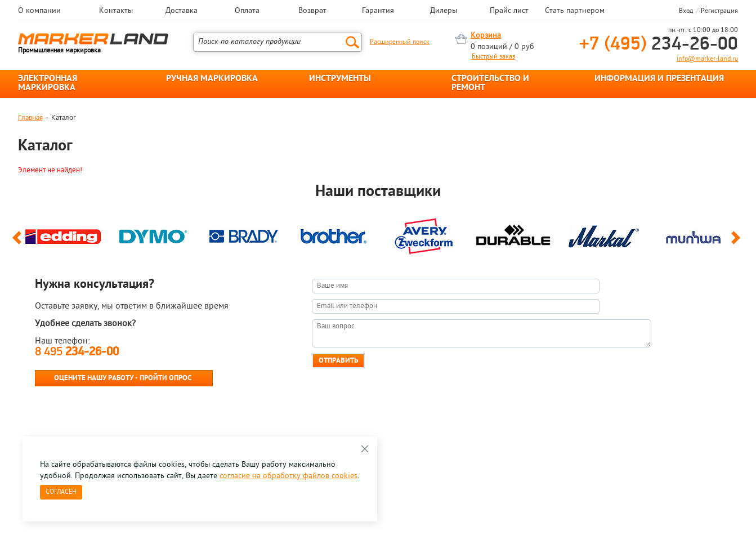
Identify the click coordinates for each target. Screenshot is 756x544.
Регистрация (719, 11)
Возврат (312, 11)
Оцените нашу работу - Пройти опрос (123, 378)
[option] (63, 234)
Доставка (182, 11)
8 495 (77, 352)
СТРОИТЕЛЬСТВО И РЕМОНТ (490, 83)
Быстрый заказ (493, 57)
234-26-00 (659, 45)
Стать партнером (575, 11)
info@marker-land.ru (707, 59)
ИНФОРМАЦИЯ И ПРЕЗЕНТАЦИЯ (659, 79)
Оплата (247, 11)
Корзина (486, 36)
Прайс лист (509, 11)
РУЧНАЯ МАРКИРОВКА (212, 79)
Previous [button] (19, 243)
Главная (30, 118)
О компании (39, 11)
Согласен (61, 492)
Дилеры (444, 11)
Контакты (116, 11)
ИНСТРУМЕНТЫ (340, 79)
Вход (686, 11)
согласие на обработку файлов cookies (288, 476)
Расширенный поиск (400, 42)
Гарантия (378, 11)
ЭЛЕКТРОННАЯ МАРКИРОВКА (48, 83)
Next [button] (738, 243)
